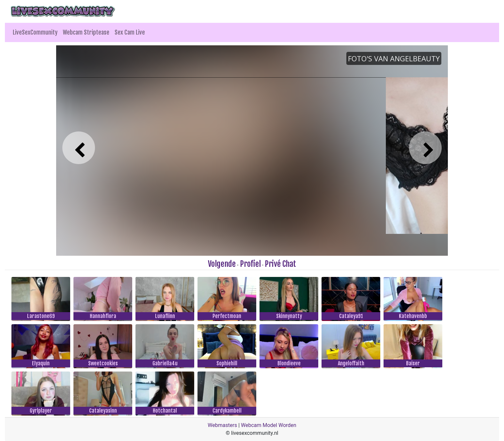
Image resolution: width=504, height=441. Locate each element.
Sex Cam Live (130, 32)
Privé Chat (280, 264)
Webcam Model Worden (269, 425)
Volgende (222, 264)
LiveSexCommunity (35, 32)
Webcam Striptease (86, 32)
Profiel (250, 264)
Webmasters (222, 425)
